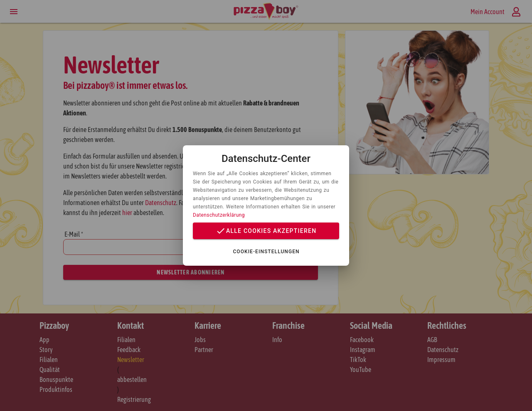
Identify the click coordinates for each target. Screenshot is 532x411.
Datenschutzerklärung (219, 215)
